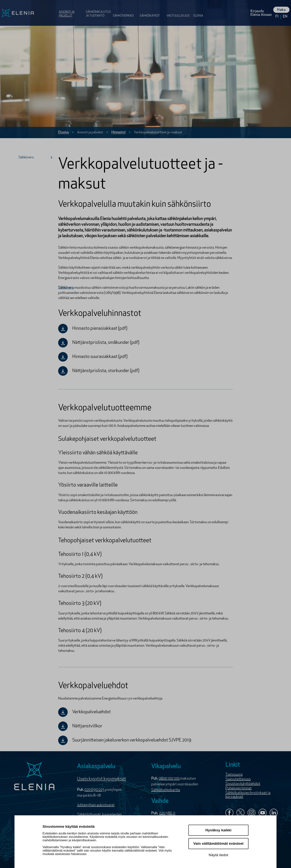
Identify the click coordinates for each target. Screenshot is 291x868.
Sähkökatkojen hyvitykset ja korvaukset (248, 795)
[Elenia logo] (34, 777)
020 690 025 (95, 790)
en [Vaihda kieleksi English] (285, 17)
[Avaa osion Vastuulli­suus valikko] (179, 10)
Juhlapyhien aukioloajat (96, 805)
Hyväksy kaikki (218, 830)
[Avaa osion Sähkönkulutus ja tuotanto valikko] (98, 10)
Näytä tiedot (218, 855)
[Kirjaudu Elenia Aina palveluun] (261, 13)
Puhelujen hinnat (239, 788)
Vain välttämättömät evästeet (218, 843)
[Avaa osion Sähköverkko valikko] (125, 10)
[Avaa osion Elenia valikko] (200, 10)
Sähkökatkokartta (166, 790)
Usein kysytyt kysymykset (102, 779)
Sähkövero (37, 158)
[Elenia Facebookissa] (229, 813)
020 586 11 (167, 813)
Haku (281, 10)
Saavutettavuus (238, 779)
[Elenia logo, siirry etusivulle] (29, 13)
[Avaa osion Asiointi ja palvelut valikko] (71, 10)
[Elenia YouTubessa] (263, 813)
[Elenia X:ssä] (240, 813)
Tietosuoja (234, 775)
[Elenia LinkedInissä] (274, 814)
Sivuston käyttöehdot (243, 784)
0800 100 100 (169, 779)
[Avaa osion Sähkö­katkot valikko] (152, 10)
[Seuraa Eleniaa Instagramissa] (252, 813)
